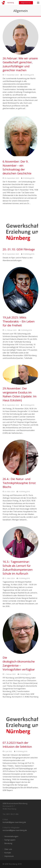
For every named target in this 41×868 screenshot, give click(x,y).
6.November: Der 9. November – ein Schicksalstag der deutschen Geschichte (17, 167)
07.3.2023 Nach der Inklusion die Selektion (17, 745)
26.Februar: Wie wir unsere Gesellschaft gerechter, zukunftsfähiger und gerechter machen (20, 64)
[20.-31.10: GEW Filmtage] (20, 228)
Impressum (9, 856)
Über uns (8, 849)
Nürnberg (11, 3)
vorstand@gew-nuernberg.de (15, 830)
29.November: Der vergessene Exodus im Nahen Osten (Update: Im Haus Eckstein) (20, 394)
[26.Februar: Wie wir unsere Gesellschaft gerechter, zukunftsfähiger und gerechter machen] (20, 37)
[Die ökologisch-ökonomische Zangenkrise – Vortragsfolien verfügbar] (20, 633)
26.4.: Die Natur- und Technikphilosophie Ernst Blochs (19, 483)
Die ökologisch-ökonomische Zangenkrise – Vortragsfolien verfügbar (19, 663)
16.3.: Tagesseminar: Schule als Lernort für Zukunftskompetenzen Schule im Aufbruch (18, 568)
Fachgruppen (10, 840)
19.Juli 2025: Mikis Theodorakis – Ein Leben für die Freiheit (19, 321)
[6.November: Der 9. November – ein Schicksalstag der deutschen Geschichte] (20, 136)
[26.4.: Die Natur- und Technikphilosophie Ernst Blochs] (20, 457)
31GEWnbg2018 (28, 75)
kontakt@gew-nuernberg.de (14, 822)
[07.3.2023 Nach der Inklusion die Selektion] (20, 721)
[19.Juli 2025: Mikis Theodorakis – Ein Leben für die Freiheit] (20, 290)
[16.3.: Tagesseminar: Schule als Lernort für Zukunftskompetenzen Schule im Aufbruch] (20, 542)
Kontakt (8, 853)
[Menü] (38, 3)
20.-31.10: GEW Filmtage (19, 249)
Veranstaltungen (11, 836)
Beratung (8, 843)
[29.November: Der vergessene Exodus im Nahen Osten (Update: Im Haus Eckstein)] (20, 375)
